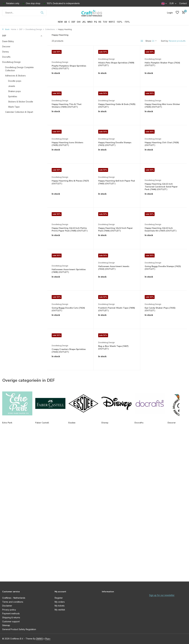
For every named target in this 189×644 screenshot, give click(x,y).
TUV (105, 22)
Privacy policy (9, 610)
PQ (96, 22)
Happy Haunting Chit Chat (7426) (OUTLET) (162, 144)
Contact (183, 3)
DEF (73, 22)
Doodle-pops (15, 81)
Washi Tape (14, 107)
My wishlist (60, 610)
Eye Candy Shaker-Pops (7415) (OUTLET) (160, 309)
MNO (90, 22)
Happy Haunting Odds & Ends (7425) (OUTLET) (117, 106)
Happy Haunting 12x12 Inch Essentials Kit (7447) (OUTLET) (161, 229)
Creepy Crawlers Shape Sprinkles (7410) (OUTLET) (69, 351)
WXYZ (112, 22)
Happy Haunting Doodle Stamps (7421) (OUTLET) (115, 144)
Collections (51, 29)
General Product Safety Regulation (19, 629)
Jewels (12, 86)
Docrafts (6, 57)
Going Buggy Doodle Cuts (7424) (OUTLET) (68, 309)
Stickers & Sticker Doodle (21, 102)
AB (66, 22)
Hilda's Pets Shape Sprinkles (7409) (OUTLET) (116, 64)
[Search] (24, 13)
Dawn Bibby (8, 41)
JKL (84, 22)
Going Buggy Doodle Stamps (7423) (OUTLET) (163, 268)
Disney (6, 52)
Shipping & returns (11, 617)
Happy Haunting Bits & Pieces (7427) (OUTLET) (70, 182)
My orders (60, 602)
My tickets (60, 606)
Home (15, 29)
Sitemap (6, 625)
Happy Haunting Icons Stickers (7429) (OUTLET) (67, 144)
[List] (142, 41)
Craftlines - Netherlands (14, 598)
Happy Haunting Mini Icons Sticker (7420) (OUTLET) (162, 106)
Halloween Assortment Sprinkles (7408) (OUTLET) (69, 271)
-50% (119, 22)
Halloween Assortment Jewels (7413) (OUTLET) (114, 268)
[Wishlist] (177, 13)
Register (59, 598)
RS (100, 22)
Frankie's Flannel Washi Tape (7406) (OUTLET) (117, 309)
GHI (79, 22)
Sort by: (165, 41)
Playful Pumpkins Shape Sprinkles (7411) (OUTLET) (69, 67)
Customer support (11, 621)
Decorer (6, 46)
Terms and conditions (13, 602)
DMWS (39, 639)
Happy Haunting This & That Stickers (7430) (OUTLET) (67, 106)
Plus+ (48, 639)
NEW (60, 22)
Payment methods (11, 613)
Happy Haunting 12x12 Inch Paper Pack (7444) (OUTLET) (115, 229)
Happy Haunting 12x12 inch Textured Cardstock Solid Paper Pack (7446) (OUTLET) (161, 187)
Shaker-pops (14, 91)
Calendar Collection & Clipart (19, 112)
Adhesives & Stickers (15, 76)
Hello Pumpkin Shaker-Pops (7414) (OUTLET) (162, 64)
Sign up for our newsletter (162, 595)
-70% (127, 22)
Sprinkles (13, 96)
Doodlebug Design (35, 29)
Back (6, 29)
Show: (148, 41)
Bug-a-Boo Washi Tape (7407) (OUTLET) (113, 348)
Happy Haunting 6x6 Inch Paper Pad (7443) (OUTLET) (117, 182)
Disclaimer (7, 606)
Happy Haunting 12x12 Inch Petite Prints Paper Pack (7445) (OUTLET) (70, 229)
